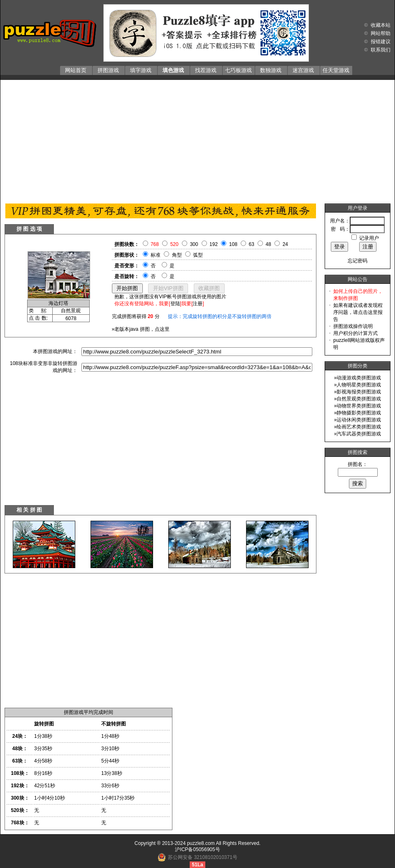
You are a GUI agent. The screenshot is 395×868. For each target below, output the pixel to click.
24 (285, 244)
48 (268, 244)
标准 (156, 255)
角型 (177, 255)
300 (194, 244)
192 (214, 244)
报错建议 (381, 42)
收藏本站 (381, 25)
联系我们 (381, 50)
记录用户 (369, 238)
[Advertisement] (197, 140)
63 (252, 244)
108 (233, 244)
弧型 (198, 255)
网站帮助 (381, 33)
